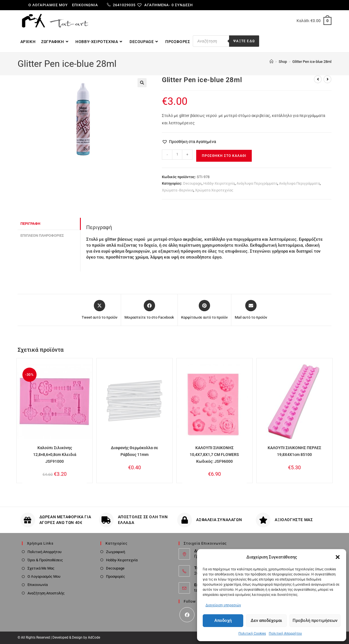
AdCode (94, 637)
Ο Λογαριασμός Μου (44, 576)
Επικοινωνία (85, 5)
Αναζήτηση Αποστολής (46, 593)
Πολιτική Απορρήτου (285, 634)
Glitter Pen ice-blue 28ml (312, 62)
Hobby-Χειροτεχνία (219, 183)
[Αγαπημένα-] (156, 5)
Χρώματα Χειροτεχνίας (214, 190)
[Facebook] (187, 615)
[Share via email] (251, 310)
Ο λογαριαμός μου (48, 5)
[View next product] (327, 79)
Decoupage (192, 183)
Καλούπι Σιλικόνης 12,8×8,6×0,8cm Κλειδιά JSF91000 (55, 455)
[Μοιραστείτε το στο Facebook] (149, 310)
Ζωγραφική (116, 552)
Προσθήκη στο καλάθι (224, 156)
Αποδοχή (223, 620)
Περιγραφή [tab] (30, 224)
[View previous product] (318, 79)
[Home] (271, 62)
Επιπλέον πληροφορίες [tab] (42, 235)
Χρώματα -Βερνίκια (178, 190)
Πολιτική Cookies (252, 634)
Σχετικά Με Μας (41, 568)
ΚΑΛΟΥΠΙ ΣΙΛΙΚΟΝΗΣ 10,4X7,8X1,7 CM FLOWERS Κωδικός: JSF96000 (214, 455)
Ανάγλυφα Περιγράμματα (257, 183)
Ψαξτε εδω (244, 41)
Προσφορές (116, 576)
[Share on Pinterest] (204, 310)
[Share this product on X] (100, 310)
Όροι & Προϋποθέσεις (45, 560)
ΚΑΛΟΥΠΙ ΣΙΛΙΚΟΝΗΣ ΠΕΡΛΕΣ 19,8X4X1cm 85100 (294, 451)
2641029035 (121, 5)
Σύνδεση (184, 5)
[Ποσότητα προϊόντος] (177, 155)
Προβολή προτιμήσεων (315, 620)
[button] (338, 557)
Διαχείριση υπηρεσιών (223, 605)
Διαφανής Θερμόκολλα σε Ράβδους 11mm (135, 451)
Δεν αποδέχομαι (266, 620)
